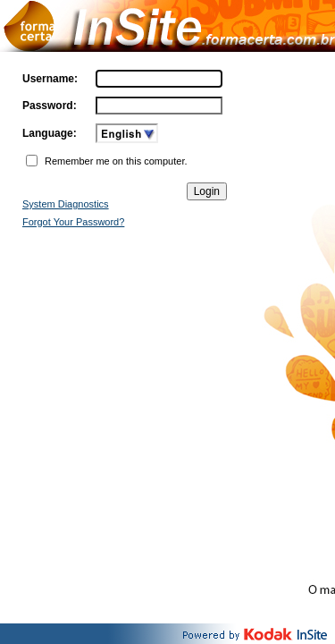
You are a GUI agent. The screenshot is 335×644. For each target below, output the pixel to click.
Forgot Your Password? (73, 222)
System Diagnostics (66, 204)
